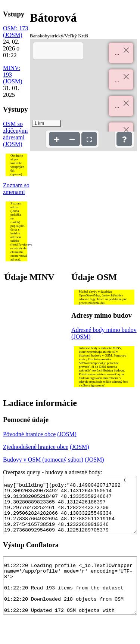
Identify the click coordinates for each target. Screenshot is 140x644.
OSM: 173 (15, 28)
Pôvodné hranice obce (29, 434)
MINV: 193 (12, 71)
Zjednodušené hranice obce (36, 447)
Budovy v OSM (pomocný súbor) (43, 460)
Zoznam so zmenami (16, 189)
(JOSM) (13, 35)
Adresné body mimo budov (104, 330)
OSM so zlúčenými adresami (15, 131)
